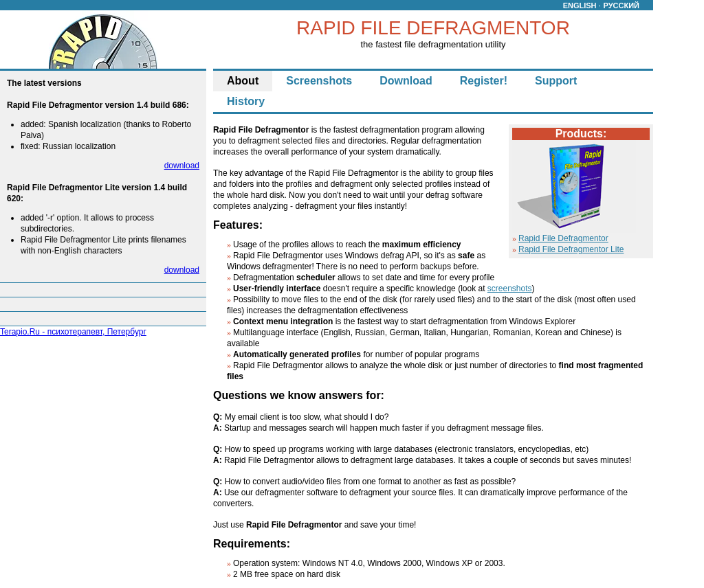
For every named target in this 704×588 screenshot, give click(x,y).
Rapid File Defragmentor (563, 238)
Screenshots (319, 81)
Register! (484, 81)
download (182, 166)
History (246, 101)
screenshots (510, 289)
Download (406, 81)
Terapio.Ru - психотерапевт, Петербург (73, 332)
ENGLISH (580, 5)
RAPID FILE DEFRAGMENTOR (433, 28)
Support (556, 81)
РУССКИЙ (621, 5)
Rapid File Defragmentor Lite (571, 249)
